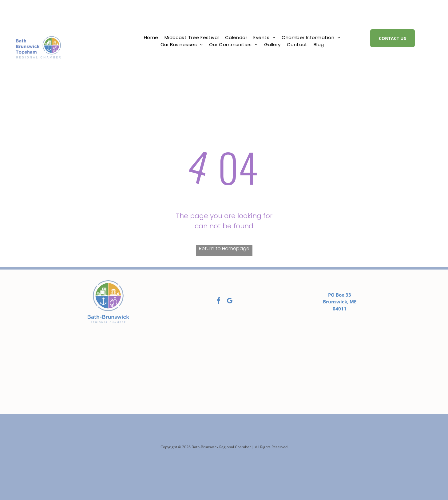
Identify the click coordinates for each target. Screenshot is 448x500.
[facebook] (218, 302)
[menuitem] (151, 38)
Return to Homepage (224, 248)
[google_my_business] (229, 302)
